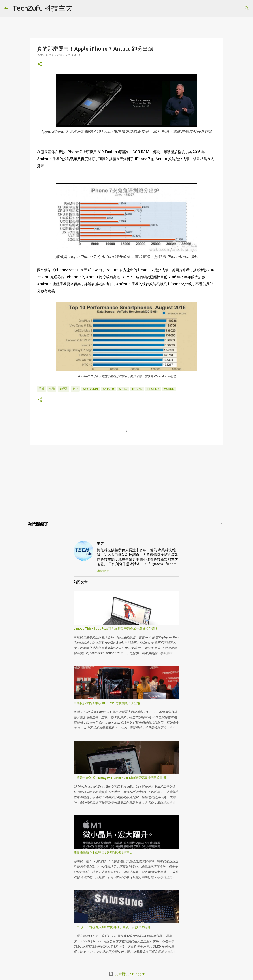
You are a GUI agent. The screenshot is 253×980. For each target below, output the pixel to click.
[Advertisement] (126, 482)
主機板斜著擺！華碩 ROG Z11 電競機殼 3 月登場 (107, 703)
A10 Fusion (90, 389)
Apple (123, 389)
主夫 (100, 543)
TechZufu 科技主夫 (42, 8)
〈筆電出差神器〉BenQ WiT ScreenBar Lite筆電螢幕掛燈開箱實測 (120, 778)
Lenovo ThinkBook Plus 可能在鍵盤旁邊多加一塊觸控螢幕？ (116, 628)
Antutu (108, 389)
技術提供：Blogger (126, 974)
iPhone (137, 389)
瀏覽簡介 (103, 571)
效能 (52, 389)
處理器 (64, 389)
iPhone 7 (153, 389)
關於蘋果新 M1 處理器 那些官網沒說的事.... (103, 852)
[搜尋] (79, 8)
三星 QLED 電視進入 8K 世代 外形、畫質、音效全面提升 (112, 927)
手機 (42, 389)
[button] (40, 64)
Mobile (169, 389)
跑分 (75, 389)
